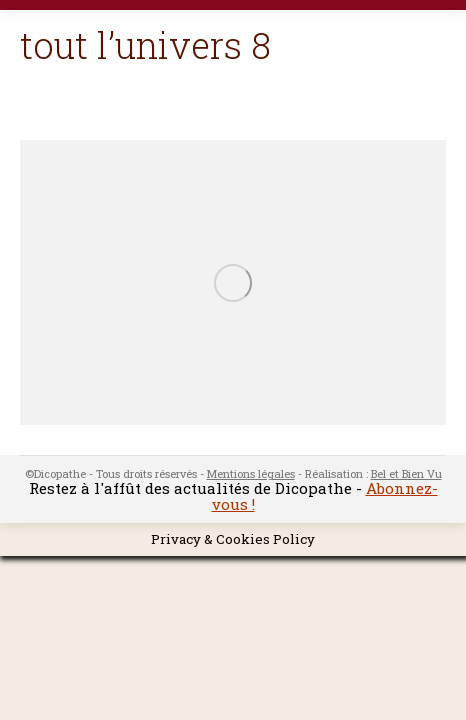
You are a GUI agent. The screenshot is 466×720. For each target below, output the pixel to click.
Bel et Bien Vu (406, 473)
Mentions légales (251, 473)
